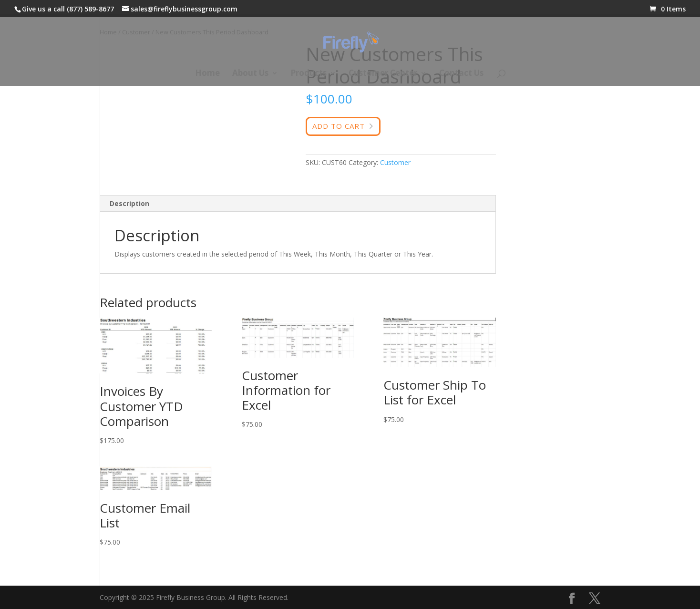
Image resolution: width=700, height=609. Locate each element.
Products (309, 74)
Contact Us (461, 74)
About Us (250, 74)
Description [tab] (129, 203)
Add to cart (339, 126)
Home (207, 74)
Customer (395, 162)
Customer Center (383, 74)
